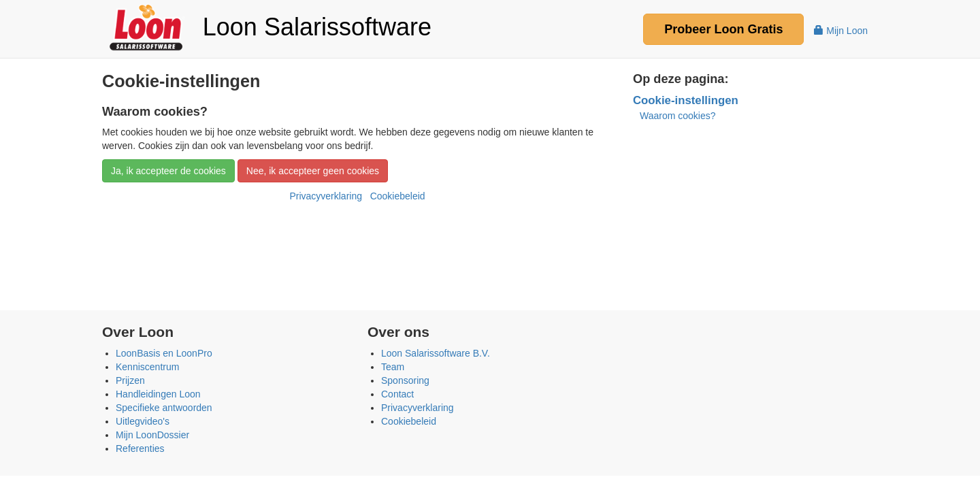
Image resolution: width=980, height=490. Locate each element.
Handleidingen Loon (158, 394)
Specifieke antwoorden (164, 408)
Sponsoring (405, 380)
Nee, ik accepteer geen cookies (313, 171)
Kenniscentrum (147, 367)
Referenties (140, 448)
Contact (397, 394)
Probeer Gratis (723, 29)
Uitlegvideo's (143, 421)
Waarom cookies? (678, 116)
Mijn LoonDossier (152, 435)
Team (393, 367)
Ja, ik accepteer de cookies (168, 171)
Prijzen (130, 380)
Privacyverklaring (326, 196)
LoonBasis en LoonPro (164, 353)
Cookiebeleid (398, 196)
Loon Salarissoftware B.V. (436, 353)
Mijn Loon (841, 31)
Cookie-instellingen (686, 100)
